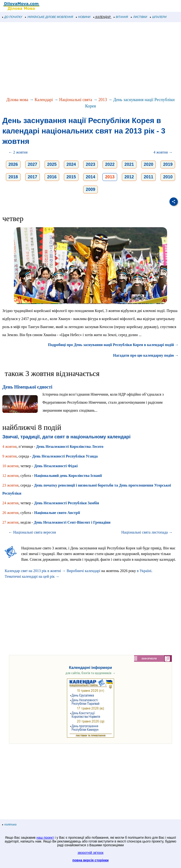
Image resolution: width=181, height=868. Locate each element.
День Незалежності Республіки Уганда (65, 456)
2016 (52, 177)
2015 (71, 177)
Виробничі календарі (84, 571)
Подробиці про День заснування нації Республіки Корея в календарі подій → (113, 345)
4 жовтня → (163, 152)
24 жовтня (10, 503)
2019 (168, 164)
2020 (148, 164)
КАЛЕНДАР (102, 17)
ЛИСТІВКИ (139, 17)
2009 (90, 189)
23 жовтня (10, 485)
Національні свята (76, 100)
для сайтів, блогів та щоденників (90, 673)
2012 (129, 177)
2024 (71, 164)
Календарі (44, 100)
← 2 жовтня (18, 152)
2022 (110, 164)
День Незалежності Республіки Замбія (67, 503)
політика (9, 825)
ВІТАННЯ (121, 17)
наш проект (45, 838)
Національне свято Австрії (57, 513)
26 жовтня (10, 513)
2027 (33, 164)
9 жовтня (10, 456)
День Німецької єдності (27, 387)
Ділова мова (17, 100)
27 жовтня (10, 522)
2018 (13, 177)
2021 (129, 164)
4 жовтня (10, 447)
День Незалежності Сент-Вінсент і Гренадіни (72, 522)
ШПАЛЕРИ (158, 17)
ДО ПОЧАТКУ (12, 17)
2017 (33, 177)
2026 (13, 164)
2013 (103, 100)
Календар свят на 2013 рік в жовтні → (35, 571)
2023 (90, 164)
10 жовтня (10, 466)
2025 (52, 164)
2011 (148, 177)
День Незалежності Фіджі (56, 466)
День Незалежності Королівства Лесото (70, 447)
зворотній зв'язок (90, 853)
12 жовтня (10, 476)
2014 (90, 177)
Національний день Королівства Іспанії (68, 476)
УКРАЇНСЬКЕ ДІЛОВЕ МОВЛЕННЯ (49, 17)
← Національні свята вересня (32, 532)
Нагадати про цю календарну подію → (146, 355)
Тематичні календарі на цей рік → (32, 576)
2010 (168, 177)
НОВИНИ (83, 17)
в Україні (144, 571)
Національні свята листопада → (147, 532)
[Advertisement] (90, 60)
